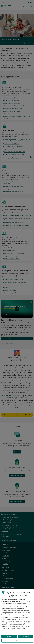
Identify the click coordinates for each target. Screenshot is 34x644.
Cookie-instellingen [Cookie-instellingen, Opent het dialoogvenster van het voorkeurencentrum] (17, 641)
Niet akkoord (26, 637)
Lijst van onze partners (7, 633)
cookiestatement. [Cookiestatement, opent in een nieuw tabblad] (23, 630)
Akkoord (9, 637)
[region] (17, 617)
